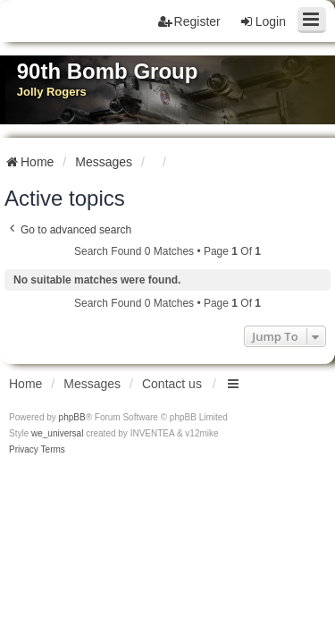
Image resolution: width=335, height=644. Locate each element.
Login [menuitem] (263, 21)
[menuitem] (24, 450)
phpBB (72, 417)
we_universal (57, 433)
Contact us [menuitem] (172, 384)
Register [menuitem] (189, 21)
